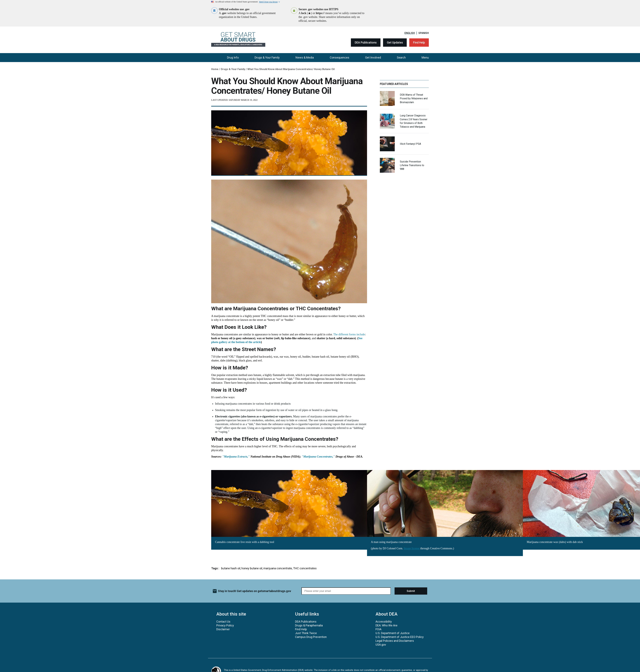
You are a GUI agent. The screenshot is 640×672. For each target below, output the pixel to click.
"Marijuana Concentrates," (318, 457)
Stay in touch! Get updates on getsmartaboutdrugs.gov (254, 591)
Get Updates (395, 42)
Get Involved (373, 57)
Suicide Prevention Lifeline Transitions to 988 (412, 165)
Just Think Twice (306, 633)
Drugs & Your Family (267, 57)
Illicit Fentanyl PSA (410, 144)
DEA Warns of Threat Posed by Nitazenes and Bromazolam (414, 98)
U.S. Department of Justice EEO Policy (400, 637)
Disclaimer (223, 629)
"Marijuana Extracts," (236, 457)
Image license (412, 548)
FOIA (378, 629)
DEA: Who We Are (386, 625)
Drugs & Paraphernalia (309, 625)
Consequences (340, 57)
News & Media (305, 57)
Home (215, 69)
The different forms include (349, 334)
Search (401, 57)
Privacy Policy (225, 625)
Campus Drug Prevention (311, 637)
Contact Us (223, 622)
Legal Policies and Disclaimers (395, 641)
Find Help (419, 42)
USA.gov (381, 645)
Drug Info (233, 57)
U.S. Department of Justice (393, 633)
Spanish (424, 33)
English (410, 33)
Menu (425, 57)
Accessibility (384, 622)
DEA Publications (366, 42)
